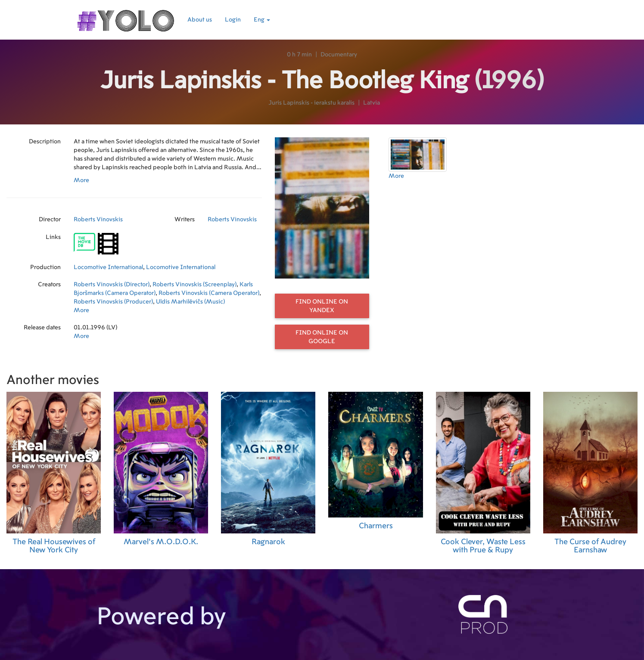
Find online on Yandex (322, 306)
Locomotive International (108, 267)
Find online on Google (322, 337)
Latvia (372, 103)
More (81, 180)
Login (233, 20)
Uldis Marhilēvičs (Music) (190, 302)
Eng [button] (262, 20)
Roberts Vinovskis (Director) (112, 285)
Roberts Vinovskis (98, 220)
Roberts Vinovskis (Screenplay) (194, 285)
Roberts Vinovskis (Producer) (113, 302)
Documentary (339, 55)
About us (200, 20)
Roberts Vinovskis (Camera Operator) (209, 293)
